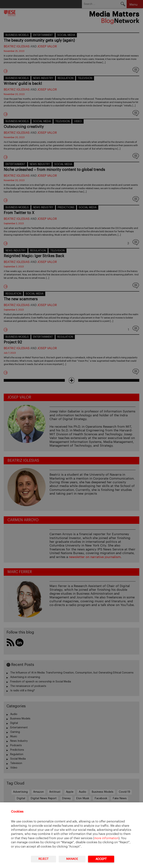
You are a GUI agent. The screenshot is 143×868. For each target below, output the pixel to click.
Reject (43, 859)
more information (106, 838)
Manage (72, 859)
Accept (101, 859)
